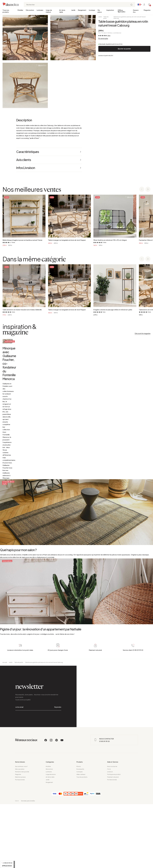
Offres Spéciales (122, 11)
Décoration (30, 10)
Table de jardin (106, 18)
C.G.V (17, 865)
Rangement (82, 10)
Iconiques (80, 836)
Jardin (73, 10)
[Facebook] (46, 805)
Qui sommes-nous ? (21, 830)
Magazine (147, 10)
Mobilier (20, 10)
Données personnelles (28, 865)
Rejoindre (58, 776)
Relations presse (20, 841)
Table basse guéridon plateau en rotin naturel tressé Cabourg (129, 18)
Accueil (5, 737)
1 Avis (109, 36)
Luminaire (40, 10)
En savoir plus (103, 38)
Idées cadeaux (81, 838)
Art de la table (62, 11)
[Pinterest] (57, 805)
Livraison (110, 836)
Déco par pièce (20, 833)
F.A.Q (109, 833)
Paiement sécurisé (113, 841)
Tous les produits (82, 841)
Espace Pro (136, 11)
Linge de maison (49, 11)
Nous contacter (112, 830)
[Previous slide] (142, 189)
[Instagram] (51, 805)
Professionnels (20, 844)
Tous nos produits (6, 11)
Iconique (92, 10)
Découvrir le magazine (143, 333)
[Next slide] (148, 189)
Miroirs (79, 830)
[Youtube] (62, 805)
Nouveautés (80, 833)
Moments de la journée (22, 836)
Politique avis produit (114, 838)
